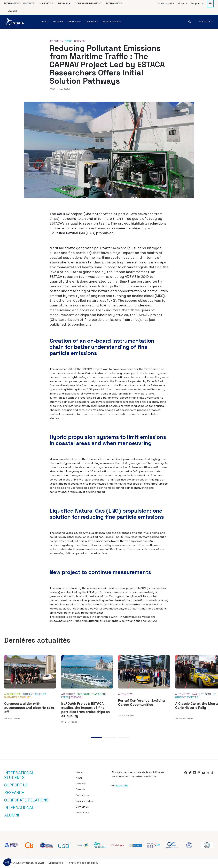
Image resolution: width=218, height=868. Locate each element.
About (45, 21)
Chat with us (83, 814)
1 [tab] (96, 739)
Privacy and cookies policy (83, 864)
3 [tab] (124, 739)
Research (64, 3)
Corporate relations (88, 3)
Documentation (166, 3)
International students (19, 3)
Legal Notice (56, 864)
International (115, 3)
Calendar (81, 785)
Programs (58, 21)
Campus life (92, 21)
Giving (79, 774)
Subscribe (122, 787)
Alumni (13, 11)
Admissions (74, 21)
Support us (46, 3)
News (79, 779)
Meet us (183, 3)
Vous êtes (205, 21)
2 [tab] (110, 739)
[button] (7, 862)
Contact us (82, 797)
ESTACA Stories (112, 21)
